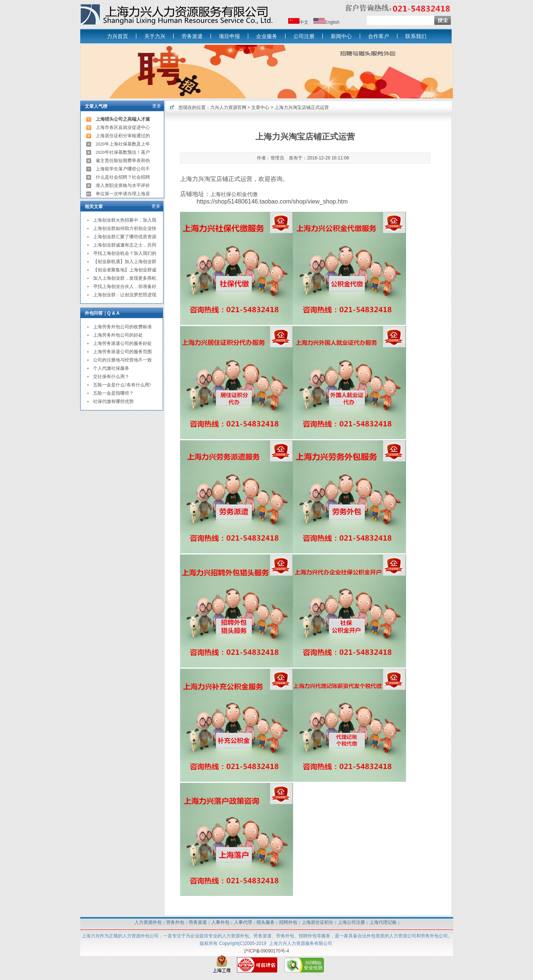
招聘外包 (288, 922)
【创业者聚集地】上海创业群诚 (125, 270)
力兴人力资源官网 (228, 107)
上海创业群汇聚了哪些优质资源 (125, 237)
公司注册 (304, 36)
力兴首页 (118, 36)
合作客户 (379, 36)
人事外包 (220, 922)
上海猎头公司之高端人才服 (123, 119)
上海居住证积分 (318, 922)
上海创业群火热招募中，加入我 (125, 220)
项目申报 (229, 36)
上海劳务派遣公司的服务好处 (122, 343)
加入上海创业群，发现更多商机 (125, 278)
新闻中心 (341, 36)
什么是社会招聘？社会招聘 (123, 177)
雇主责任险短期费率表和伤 (123, 161)
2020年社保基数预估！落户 (123, 152)
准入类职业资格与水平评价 (123, 185)
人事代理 (243, 922)
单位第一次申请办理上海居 (123, 194)
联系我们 (416, 36)
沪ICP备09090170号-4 (266, 951)
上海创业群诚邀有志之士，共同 (125, 245)
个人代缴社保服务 (111, 368)
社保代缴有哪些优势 (113, 401)
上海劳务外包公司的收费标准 (122, 327)
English (332, 22)
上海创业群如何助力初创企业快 (125, 228)
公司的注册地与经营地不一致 (122, 360)
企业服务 (267, 36)
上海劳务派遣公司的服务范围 (122, 352)
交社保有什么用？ (111, 377)
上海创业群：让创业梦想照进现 (125, 295)
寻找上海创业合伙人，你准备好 (125, 286)
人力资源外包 (148, 922)
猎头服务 (266, 922)
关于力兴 (155, 36)
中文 (304, 22)
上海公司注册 (351, 922)
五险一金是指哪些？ (113, 393)
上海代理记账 (383, 922)
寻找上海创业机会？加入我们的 (125, 253)
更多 (157, 106)
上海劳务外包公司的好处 (118, 335)
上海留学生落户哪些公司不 (123, 169)
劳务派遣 (192, 36)
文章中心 (260, 107)
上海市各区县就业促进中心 (123, 127)
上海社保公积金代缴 (234, 194)
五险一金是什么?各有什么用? (122, 385)
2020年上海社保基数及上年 (123, 144)
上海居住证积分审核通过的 (123, 136)
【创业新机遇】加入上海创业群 (125, 262)
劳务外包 (175, 922)
